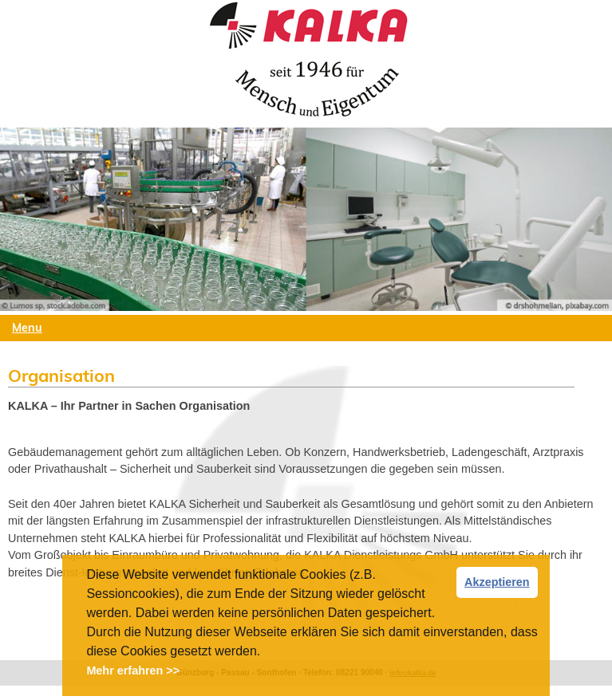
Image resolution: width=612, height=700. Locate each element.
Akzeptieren (497, 582)
